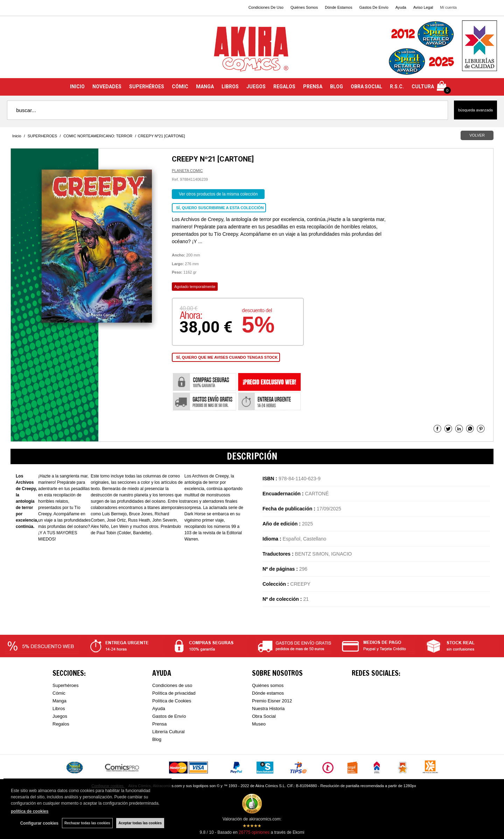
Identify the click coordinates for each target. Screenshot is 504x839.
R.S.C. (397, 87)
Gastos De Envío (374, 7)
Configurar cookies (39, 823)
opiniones (254, 832)
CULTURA (423, 87)
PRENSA (313, 87)
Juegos (60, 716)
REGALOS (284, 87)
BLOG (337, 87)
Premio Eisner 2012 (272, 701)
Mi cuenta (448, 7)
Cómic (59, 693)
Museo (259, 724)
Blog (157, 739)
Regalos (61, 724)
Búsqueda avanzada (475, 110)
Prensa (159, 724)
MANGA (205, 87)
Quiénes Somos (304, 7)
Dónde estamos (268, 693)
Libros (59, 709)
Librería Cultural (169, 732)
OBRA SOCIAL (366, 87)
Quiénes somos (268, 685)
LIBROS (230, 87)
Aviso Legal (423, 7)
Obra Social (264, 716)
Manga (59, 701)
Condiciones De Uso (266, 7)
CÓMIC (180, 87)
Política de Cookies (172, 701)
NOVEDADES (107, 87)
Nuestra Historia (268, 709)
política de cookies (30, 811)
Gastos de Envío (169, 716)
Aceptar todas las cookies (140, 823)
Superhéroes (65, 685)
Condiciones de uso (172, 685)
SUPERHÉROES (147, 87)
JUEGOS (256, 87)
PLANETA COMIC (187, 171)
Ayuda (401, 7)
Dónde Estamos (338, 7)
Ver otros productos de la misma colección (218, 194)
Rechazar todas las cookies (87, 823)
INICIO (77, 87)
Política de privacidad (174, 693)
